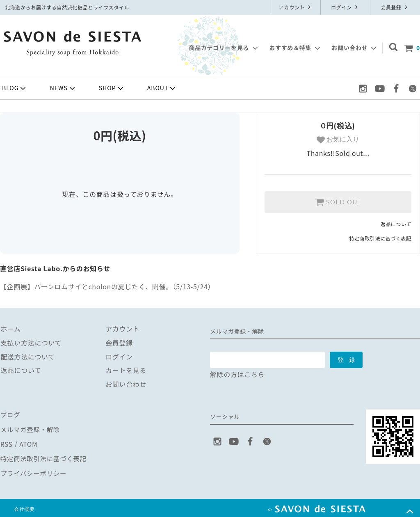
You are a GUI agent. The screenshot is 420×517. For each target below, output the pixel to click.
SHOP (112, 88)
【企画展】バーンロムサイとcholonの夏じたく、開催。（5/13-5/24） (107, 286)
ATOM (28, 442)
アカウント (296, 7)
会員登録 (395, 7)
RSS (6, 442)
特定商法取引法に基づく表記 (44, 456)
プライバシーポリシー (34, 469)
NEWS (63, 88)
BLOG (15, 88)
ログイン (345, 7)
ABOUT (162, 88)
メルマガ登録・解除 (31, 428)
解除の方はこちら (237, 374)
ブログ (10, 414)
